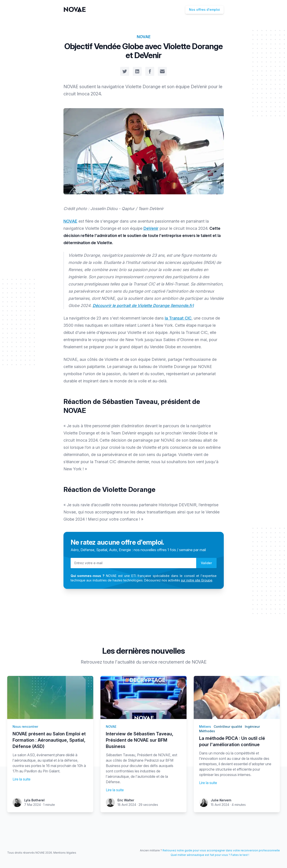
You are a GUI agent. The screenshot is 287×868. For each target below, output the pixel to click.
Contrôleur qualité (228, 727)
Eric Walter (126, 800)
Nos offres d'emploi (204, 10)
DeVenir (151, 228)
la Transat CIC (178, 318)
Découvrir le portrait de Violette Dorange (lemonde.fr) (143, 306)
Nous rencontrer (25, 727)
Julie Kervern (221, 800)
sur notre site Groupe (197, 580)
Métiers (205, 727)
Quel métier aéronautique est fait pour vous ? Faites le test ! (210, 855)
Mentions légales (65, 853)
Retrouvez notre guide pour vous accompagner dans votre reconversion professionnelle (221, 850)
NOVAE (144, 37)
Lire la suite (22, 779)
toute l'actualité (119, 662)
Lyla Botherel (34, 800)
